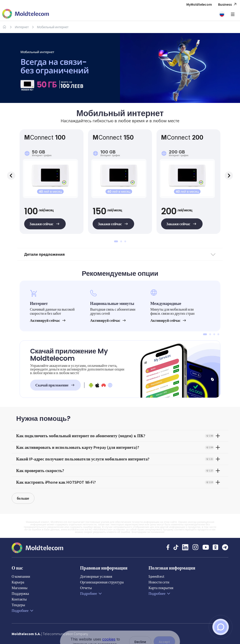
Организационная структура (102, 582)
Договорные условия (96, 576)
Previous (11, 176)
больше (23, 498)
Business (228, 4)
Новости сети (159, 582)
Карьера (18, 582)
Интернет (22, 27)
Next (229, 176)
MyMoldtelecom (199, 4)
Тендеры (18, 605)
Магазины (20, 588)
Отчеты (86, 588)
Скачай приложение (55, 385)
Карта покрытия (161, 588)
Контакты (19, 599)
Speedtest (157, 576)
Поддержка (20, 593)
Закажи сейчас (45, 224)
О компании (21, 576)
